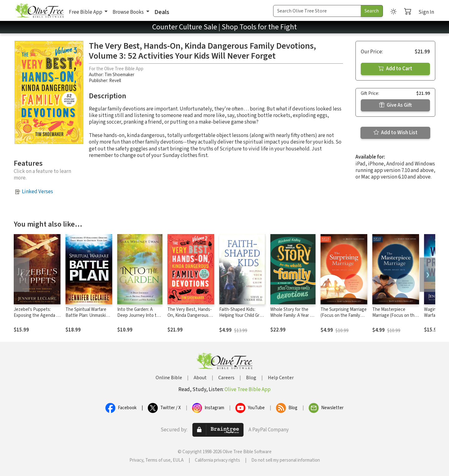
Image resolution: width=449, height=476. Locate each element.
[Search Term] (317, 11)
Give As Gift (396, 105)
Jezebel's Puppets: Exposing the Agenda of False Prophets (37, 315)
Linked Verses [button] (37, 192)
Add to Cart (395, 69)
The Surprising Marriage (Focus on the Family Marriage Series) (344, 315)
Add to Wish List (396, 133)
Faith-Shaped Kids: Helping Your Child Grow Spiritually (242, 315)
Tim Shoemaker (119, 75)
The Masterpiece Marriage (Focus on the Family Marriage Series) (395, 315)
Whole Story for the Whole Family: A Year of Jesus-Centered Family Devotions (293, 318)
